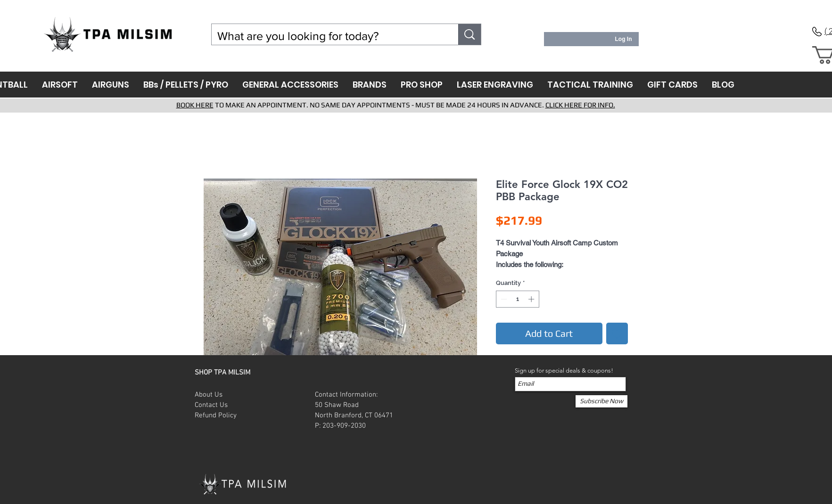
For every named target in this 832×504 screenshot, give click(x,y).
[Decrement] (503, 299)
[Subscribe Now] (601, 401)
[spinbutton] (517, 299)
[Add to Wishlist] (617, 333)
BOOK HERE (195, 105)
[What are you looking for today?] (328, 36)
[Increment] (532, 299)
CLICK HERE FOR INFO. (580, 105)
